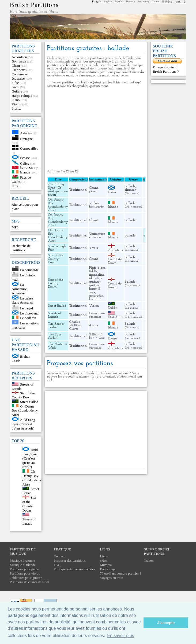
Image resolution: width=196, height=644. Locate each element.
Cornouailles (29, 148)
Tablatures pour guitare (26, 578)
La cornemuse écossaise (19, 289)
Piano (16, 100)
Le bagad (27, 308)
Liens (104, 556)
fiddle (93, 271)
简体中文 (181, 2)
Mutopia (106, 565)
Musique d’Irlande (23, 565)
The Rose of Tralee (56, 325)
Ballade (130, 186)
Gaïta (16, 87)
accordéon (96, 296)
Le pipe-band (29, 313)
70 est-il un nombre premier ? (120, 573)
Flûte (15, 83)
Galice (25, 163)
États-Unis (115, 317)
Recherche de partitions (21, 248)
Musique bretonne (22, 560)
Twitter (149, 560)
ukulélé (94, 278)
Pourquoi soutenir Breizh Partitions (165, 69)
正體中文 (167, 2)
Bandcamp (107, 569)
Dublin (113, 308)
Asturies (26, 133)
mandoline (97, 275)
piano (93, 191)
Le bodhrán (28, 318)
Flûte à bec (97, 268)
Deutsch (130, 1)
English (108, 1)
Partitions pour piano (25, 569)
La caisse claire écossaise (22, 300)
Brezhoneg (143, 1)
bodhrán (95, 299)
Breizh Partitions (34, 5)
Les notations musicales (25, 325)
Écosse (25, 158)
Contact (59, 556)
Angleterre (116, 250)
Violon (16, 104)
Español (119, 1)
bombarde (96, 207)
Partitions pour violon (25, 573)
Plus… (16, 108)
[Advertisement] (96, 129)
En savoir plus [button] (121, 636)
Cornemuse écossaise (20, 76)
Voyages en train (111, 578)
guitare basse (94, 287)
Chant (16, 66)
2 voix (95, 290)
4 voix (94, 248)
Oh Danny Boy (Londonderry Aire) (25, 410)
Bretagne (26, 138)
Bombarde (19, 61)
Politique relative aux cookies (74, 569)
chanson (131, 190)
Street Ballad (29, 402)
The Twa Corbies (54, 336)
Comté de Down (115, 261)
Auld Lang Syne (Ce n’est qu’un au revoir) (23, 424)
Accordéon (19, 57)
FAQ (57, 565)
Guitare (17, 91)
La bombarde (29, 270)
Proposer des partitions (70, 560)
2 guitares (96, 280)
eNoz (103, 560)
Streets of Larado (29, 521)
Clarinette (19, 70)
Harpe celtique (22, 96)
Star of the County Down (23, 395)
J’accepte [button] (166, 623)
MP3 (15, 227)
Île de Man (28, 168)
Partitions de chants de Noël (29, 582)
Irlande (25, 172)
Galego (156, 1)
